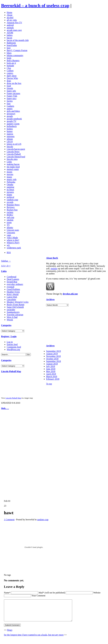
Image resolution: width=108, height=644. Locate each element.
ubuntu (10, 227)
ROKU (10, 215)
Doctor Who (12, 78)
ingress (10, 134)
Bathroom (11, 43)
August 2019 (52, 354)
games (10, 109)
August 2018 (52, 364)
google (10, 116)
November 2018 (53, 356)
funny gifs (11, 91)
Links (9, 162)
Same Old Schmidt (15, 307)
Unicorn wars (13, 230)
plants (9, 195)
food (9, 86)
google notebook (14, 119)
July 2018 (51, 366)
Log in (10, 342)
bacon (9, 38)
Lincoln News (13, 152)
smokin (10, 220)
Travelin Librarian (15, 315)
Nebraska (11, 182)
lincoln (10, 147)
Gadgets (10, 106)
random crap (12, 200)
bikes (9, 53)
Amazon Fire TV (14, 23)
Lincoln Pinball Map (11, 371)
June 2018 (51, 369)
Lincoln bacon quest (16, 149)
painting (10, 187)
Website (97, 593)
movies (10, 174)
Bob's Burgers (13, 61)
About (10, 15)
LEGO (10, 141)
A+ (5, 266)
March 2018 (52, 376)
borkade (10, 66)
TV (8, 225)
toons (9, 222)
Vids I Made (12, 238)
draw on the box (14, 83)
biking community (15, 55)
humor (10, 131)
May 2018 (51, 371)
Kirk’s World (13, 294)
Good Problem (13, 289)
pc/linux (10, 190)
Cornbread (12, 277)
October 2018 (52, 359)
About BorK (52, 258)
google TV (12, 121)
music (9, 177)
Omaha (10, 184)
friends (10, 88)
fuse (9, 104)
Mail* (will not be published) (52, 593)
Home (9, 12)
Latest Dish (12, 297)
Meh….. (5, 408)
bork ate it (11, 63)
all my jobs (12, 20)
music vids (12, 179)
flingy (10, 634)
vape (9, 235)
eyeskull (10, 287)
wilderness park (14, 248)
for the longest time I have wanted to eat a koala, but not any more (34, 639)
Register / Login (9, 336)
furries (10, 101)
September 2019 (53, 351)
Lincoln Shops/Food (16, 157)
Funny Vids (12, 96)
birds (9, 58)
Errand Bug (12, 282)
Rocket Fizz (12, 210)
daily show (12, 76)
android (10, 25)
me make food (13, 167)
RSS (9, 252)
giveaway (11, 114)
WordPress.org (13, 349)
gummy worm (13, 124)
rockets (10, 212)
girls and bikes (13, 111)
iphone (10, 139)
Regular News (13, 205)
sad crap (10, 217)
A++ (9, 266)
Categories (6, 325)
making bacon (13, 164)
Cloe (9, 68)
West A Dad (12, 317)
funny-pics (12, 98)
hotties (10, 129)
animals (10, 28)
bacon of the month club (18, 40)
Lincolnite (11, 299)
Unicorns (11, 233)
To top (49, 384)
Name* (7, 593)
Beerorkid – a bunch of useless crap (35, 5)
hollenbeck (12, 126)
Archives (50, 299)
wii (8, 245)
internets (11, 136)
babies (10, 35)
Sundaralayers (13, 312)
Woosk (10, 320)
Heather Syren (13, 292)
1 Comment (9, 520)
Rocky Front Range (16, 305)
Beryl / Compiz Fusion (17, 50)
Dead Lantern (13, 279)
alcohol (10, 17)
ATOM (10, 33)
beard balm (12, 45)
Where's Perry (13, 243)
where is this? (13, 240)
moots (9, 172)
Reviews (11, 207)
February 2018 (53, 379)
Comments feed (14, 347)
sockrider (11, 310)
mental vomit (13, 169)
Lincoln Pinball (14, 154)
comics (10, 73)
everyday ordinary (15, 284)
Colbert (10, 71)
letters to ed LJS (14, 144)
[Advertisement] (10, 455)
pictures (10, 192)
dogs (9, 81)
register (54, 269)
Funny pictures (13, 93)
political (10, 197)
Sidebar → (6, 261)
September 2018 (53, 361)
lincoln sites (12, 159)
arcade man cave (14, 30)
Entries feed (12, 344)
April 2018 (51, 374)
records (10, 202)
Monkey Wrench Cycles (18, 302)
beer (9, 48)
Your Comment (38, 596)
